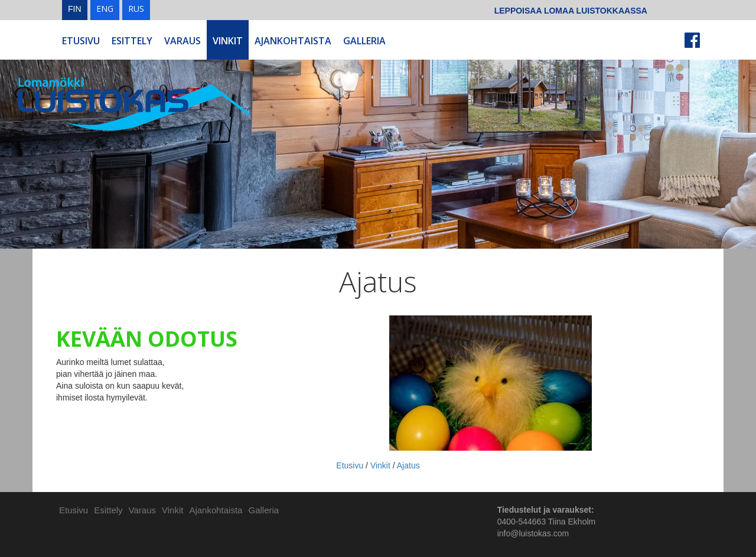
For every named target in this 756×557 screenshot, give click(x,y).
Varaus (183, 41)
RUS (136, 9)
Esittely (132, 41)
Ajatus (408, 465)
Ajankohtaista (293, 41)
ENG (105, 9)
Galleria (364, 41)
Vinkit (228, 41)
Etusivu (81, 41)
